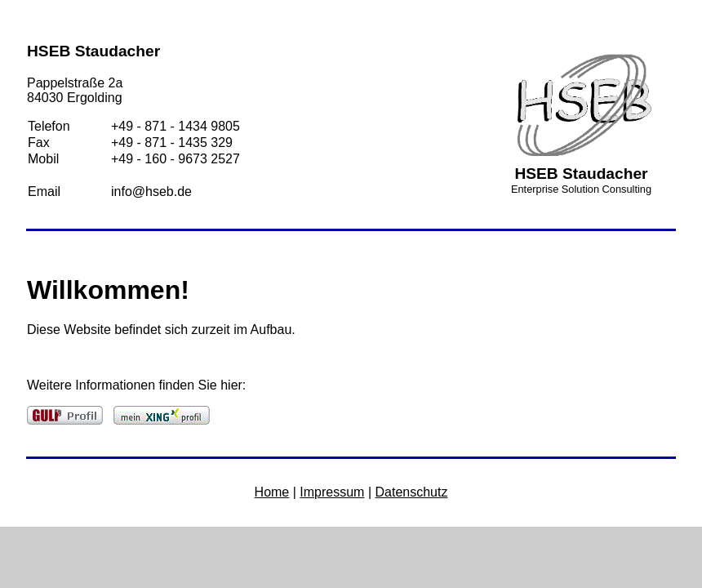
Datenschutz (411, 492)
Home (272, 492)
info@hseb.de (151, 192)
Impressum (332, 492)
